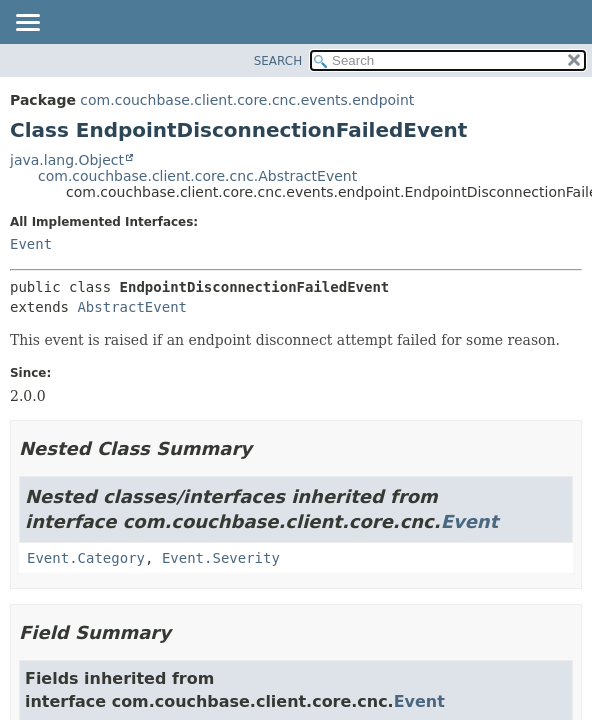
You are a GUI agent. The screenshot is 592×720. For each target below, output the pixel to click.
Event (31, 244)
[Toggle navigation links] (27, 24)
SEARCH (278, 61)
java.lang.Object (67, 160)
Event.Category (86, 558)
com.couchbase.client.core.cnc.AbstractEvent (197, 176)
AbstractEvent (132, 307)
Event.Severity (221, 558)
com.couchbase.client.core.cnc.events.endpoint (247, 100)
